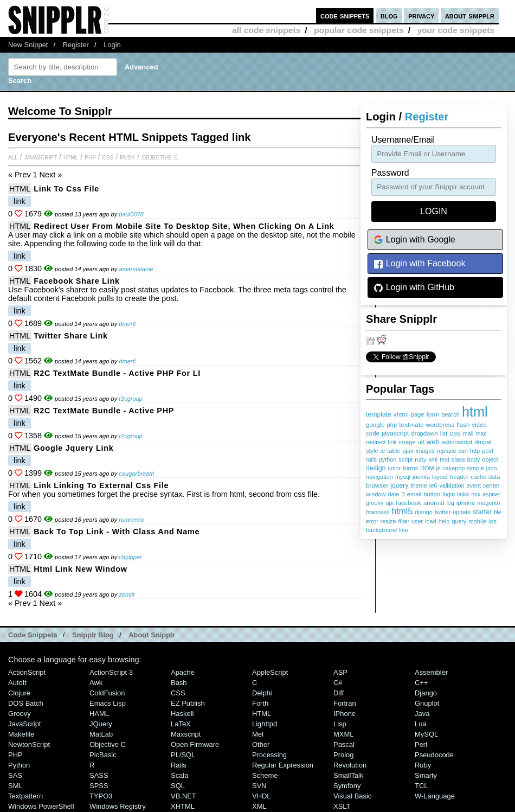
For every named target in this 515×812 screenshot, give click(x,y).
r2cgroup (131, 399)
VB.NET (184, 796)
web (433, 442)
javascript (395, 433)
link (392, 442)
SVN (259, 786)
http (475, 451)
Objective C (160, 157)
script (405, 459)
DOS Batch (26, 703)
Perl (421, 744)
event (474, 485)
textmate (411, 425)
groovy (375, 503)
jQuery (101, 724)
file (498, 512)
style (372, 451)
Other (261, 744)
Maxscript (186, 734)
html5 (402, 511)
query (459, 521)
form (433, 414)
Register (76, 45)
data (494, 477)
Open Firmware (195, 744)
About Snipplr (152, 635)
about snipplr (470, 15)
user (417, 521)
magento (488, 503)
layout (440, 477)
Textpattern (25, 796)
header (459, 477)
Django (426, 693)
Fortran (345, 703)
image (407, 442)
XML (259, 806)
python (388, 459)
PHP (90, 157)
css (455, 433)
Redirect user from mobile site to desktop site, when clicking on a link (184, 226)
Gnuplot (427, 703)
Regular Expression (283, 765)
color (394, 468)
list (444, 433)
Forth (260, 703)
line (404, 530)
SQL (178, 786)
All (13, 157)
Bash (179, 683)
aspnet (491, 494)
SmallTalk (348, 775)
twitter (443, 512)
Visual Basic (352, 796)
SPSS (99, 786)
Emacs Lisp (108, 703)
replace (446, 451)
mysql (403, 477)
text (445, 459)
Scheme (265, 775)
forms (410, 468)
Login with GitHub (414, 288)
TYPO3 (101, 796)
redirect (376, 442)
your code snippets (456, 30)
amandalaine (136, 269)
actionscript (457, 442)
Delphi (262, 693)
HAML (99, 714)
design (376, 468)
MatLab (101, 734)
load (431, 521)
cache (478, 477)
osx (476, 494)
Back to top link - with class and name (117, 532)
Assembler (431, 672)
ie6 (433, 485)
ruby (420, 459)
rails (371, 459)
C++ (421, 683)
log (450, 503)
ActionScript (27, 672)
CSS (108, 157)
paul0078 (131, 214)
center (491, 485)
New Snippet (28, 45)
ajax (408, 451)
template (379, 414)
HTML (71, 157)
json (492, 468)
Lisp (340, 724)
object (490, 459)
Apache (183, 672)
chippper (130, 557)
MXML (343, 734)
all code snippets (266, 30)
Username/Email (403, 140)
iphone (466, 503)
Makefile (21, 734)
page (418, 414)
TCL (421, 786)
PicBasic (103, 755)
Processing (269, 755)
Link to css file (66, 189)
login (449, 494)
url (421, 442)
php (392, 425)
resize (388, 521)
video (479, 425)
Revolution (350, 765)
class (458, 459)
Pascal (344, 744)
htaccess (378, 512)
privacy (421, 15)
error (372, 521)
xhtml (401, 414)
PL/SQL (183, 755)
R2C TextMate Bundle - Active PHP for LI (117, 373)
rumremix (131, 520)
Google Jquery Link (73, 448)
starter (482, 512)
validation (452, 485)
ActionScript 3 (111, 672)
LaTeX (181, 724)
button (432, 494)
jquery (399, 485)
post (488, 451)
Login (112, 45)
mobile (477, 521)
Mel (258, 734)
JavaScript (41, 157)
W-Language (435, 796)
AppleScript (270, 672)
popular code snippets (359, 30)
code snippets (345, 15)
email (414, 494)
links (463, 494)
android (434, 503)
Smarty (426, 775)
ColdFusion (107, 693)
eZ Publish (188, 703)
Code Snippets (33, 635)
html (475, 412)
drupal (483, 442)
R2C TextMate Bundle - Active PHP (104, 411)
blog (389, 15)
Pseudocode (434, 755)
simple (475, 468)
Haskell (182, 714)
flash (463, 424)
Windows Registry (118, 806)
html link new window (81, 569)
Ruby (127, 157)
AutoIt (17, 683)
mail (468, 433)
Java (422, 714)
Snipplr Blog (93, 635)
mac (481, 433)
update (462, 512)
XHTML (183, 806)
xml (433, 459)
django (423, 512)
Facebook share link (76, 281)
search (451, 414)
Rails (179, 765)
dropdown (424, 433)
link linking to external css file (101, 485)
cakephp (453, 468)
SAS (15, 775)
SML (15, 786)
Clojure (19, 693)
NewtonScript (29, 744)
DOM (427, 468)
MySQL (426, 734)
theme (419, 485)
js (438, 468)
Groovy (20, 714)
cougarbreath (136, 474)
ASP (340, 672)
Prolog (343, 755)
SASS (99, 775)
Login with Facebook (419, 264)
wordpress (440, 425)
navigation (379, 477)
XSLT (342, 806)
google (375, 425)
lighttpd (265, 724)
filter (404, 521)
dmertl (127, 324)
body (474, 459)
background (381, 530)
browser (377, 485)
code (373, 433)
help (444, 521)
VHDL (262, 796)
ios (493, 521)
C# (338, 683)
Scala (179, 775)
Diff (339, 693)
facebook (408, 503)
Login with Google (414, 240)
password (390, 173)
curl (463, 451)
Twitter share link (71, 336)
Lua (421, 724)
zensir (127, 594)
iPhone (345, 714)
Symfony (347, 786)
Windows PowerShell (41, 806)
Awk (96, 683)
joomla (421, 477)
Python (19, 765)
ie (383, 451)
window (376, 494)
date (393, 494)
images (425, 451)
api (390, 503)
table (394, 451)
